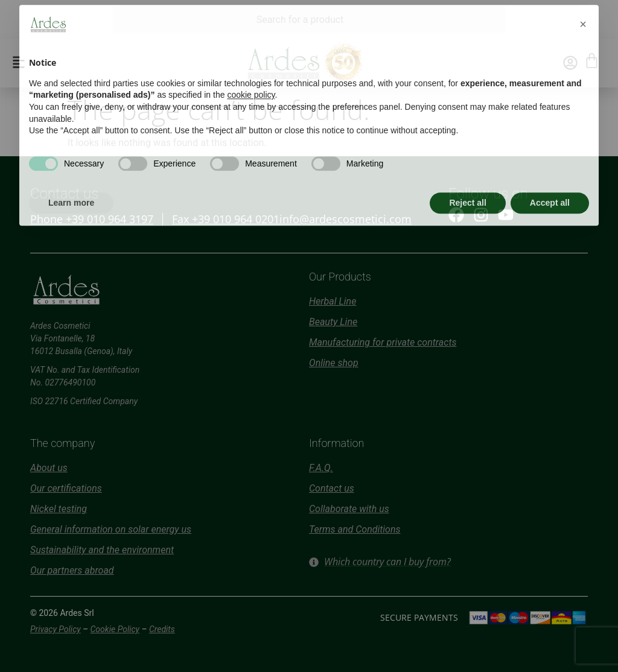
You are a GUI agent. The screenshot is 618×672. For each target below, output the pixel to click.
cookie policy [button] (251, 72)
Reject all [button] (467, 179)
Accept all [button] (550, 179)
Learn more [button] (71, 179)
